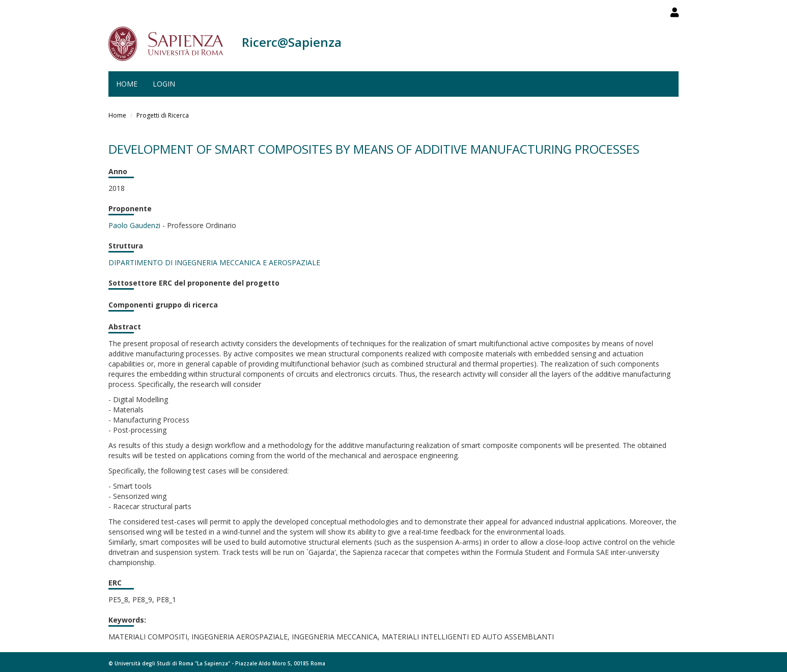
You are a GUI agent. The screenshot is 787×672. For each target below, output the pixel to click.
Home (127, 84)
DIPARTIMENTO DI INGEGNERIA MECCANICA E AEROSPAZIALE (214, 262)
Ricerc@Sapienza (292, 42)
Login (164, 84)
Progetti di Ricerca (163, 115)
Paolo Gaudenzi (134, 225)
